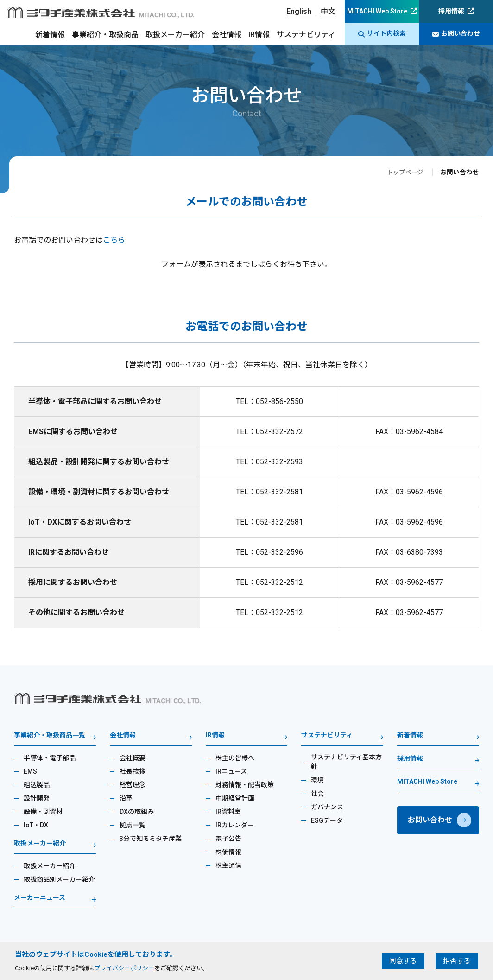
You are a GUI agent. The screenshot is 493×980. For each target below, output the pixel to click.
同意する (403, 961)
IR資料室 (228, 812)
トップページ (404, 172)
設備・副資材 (43, 812)
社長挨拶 (133, 771)
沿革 (126, 798)
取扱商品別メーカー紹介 (59, 879)
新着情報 (50, 35)
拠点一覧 (133, 825)
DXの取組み (137, 812)
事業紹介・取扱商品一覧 (50, 735)
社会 (317, 794)
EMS (30, 771)
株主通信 (228, 865)
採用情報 (451, 11)
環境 (317, 780)
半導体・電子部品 (50, 758)
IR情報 (259, 35)
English (299, 11)
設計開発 (37, 798)
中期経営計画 (235, 798)
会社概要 (133, 758)
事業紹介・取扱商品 (105, 35)
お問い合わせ (456, 34)
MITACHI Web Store (377, 11)
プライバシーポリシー (124, 968)
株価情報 (228, 852)
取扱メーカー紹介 (175, 35)
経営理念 (133, 785)
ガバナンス (327, 807)
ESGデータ (327, 820)
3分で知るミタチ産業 (151, 839)
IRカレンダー (235, 825)
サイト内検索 (382, 34)
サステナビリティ (306, 35)
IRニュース (231, 771)
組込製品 (37, 785)
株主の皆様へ (235, 758)
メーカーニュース (40, 898)
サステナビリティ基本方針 (346, 762)
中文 (328, 11)
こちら (114, 240)
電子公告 (228, 839)
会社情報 (227, 35)
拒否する (457, 961)
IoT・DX (36, 825)
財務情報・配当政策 (245, 785)
